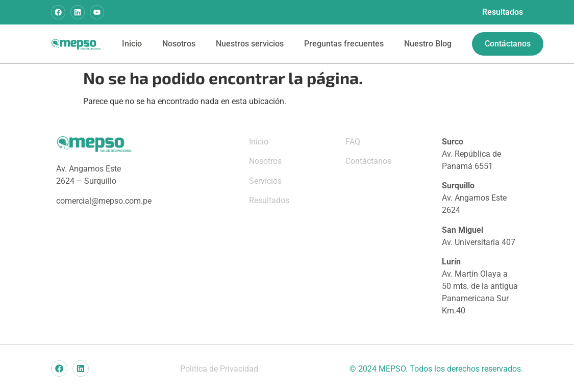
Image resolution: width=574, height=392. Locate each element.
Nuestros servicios (250, 44)
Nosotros (179, 44)
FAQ (353, 142)
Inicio (132, 44)
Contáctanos (368, 161)
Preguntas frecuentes (344, 44)
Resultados (503, 12)
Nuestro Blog (428, 44)
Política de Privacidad (219, 369)
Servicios (265, 181)
